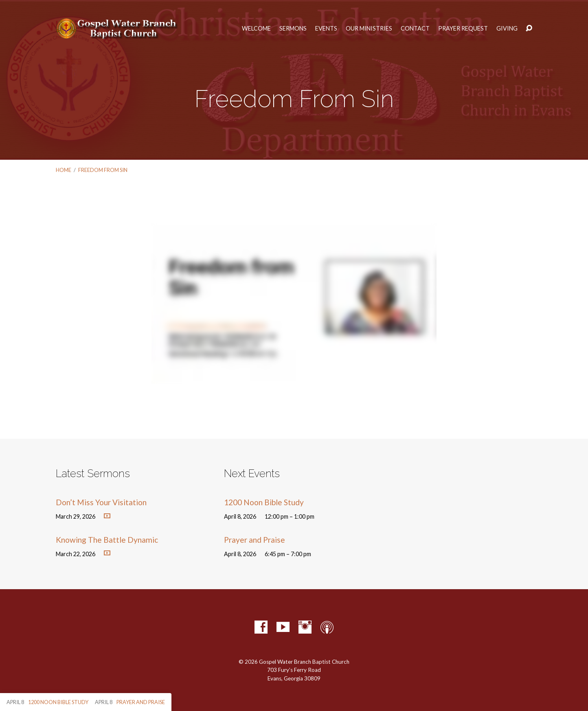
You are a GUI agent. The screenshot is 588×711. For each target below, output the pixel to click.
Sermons (293, 29)
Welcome (256, 29)
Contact (415, 29)
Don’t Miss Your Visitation (101, 502)
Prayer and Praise (255, 540)
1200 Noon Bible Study (264, 502)
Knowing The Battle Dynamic (107, 540)
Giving (507, 29)
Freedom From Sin (103, 170)
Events (326, 29)
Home (64, 170)
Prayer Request (463, 29)
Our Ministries (369, 29)
